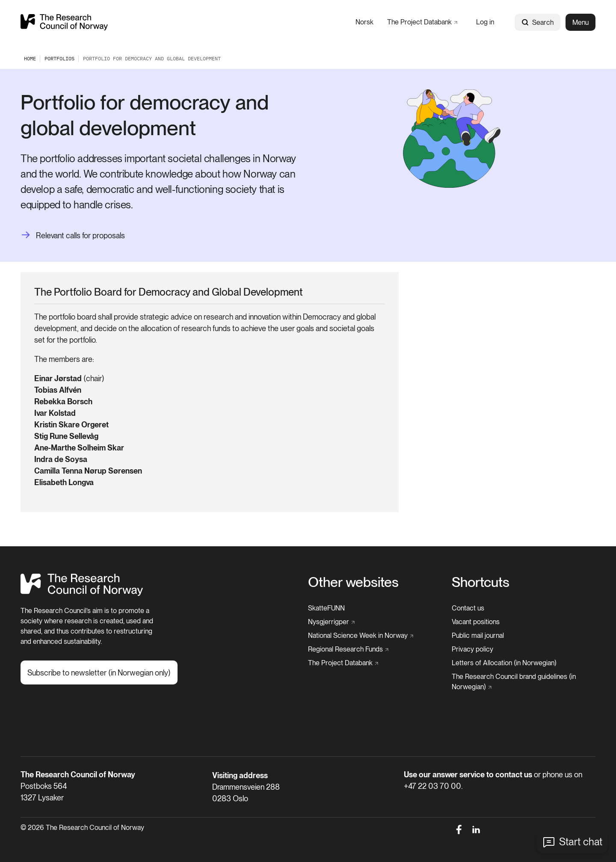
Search (538, 22)
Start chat (581, 842)
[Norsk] (364, 22)
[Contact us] (468, 608)
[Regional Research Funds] (348, 649)
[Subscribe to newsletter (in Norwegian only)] (99, 672)
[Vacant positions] (476, 622)
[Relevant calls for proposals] (73, 235)
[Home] (82, 594)
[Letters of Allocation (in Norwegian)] (504, 663)
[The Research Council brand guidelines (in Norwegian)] (521, 682)
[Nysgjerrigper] (331, 622)
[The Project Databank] (422, 22)
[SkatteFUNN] (326, 608)
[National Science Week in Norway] (361, 636)
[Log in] (485, 22)
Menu (580, 22)
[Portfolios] (59, 58)
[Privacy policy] (472, 649)
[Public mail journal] (478, 636)
